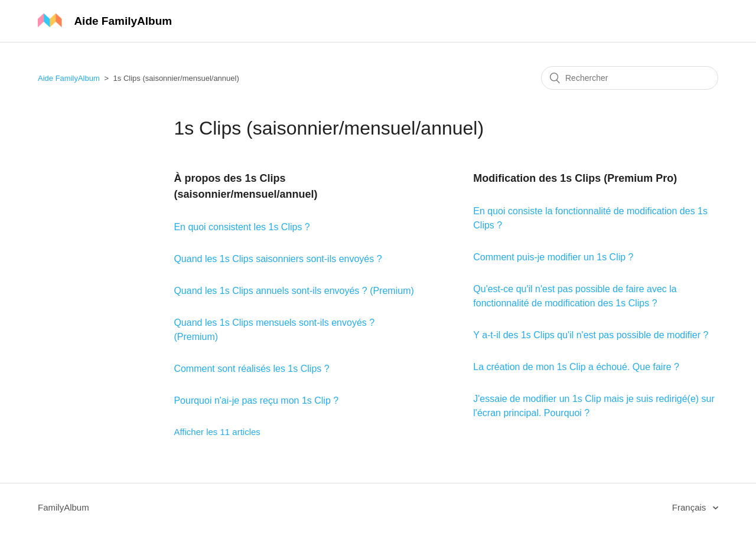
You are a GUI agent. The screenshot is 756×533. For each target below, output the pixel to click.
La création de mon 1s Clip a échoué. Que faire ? (576, 367)
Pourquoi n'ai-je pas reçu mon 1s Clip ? (256, 400)
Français (690, 507)
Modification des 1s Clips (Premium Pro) (575, 178)
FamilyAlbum (63, 507)
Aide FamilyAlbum (69, 78)
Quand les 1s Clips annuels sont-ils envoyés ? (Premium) (294, 291)
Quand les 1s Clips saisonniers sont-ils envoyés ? (278, 259)
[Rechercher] (630, 78)
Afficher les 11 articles (217, 432)
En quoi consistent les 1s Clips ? (242, 227)
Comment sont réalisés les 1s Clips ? (251, 369)
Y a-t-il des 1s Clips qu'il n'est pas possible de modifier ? (591, 335)
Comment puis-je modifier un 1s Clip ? (553, 257)
